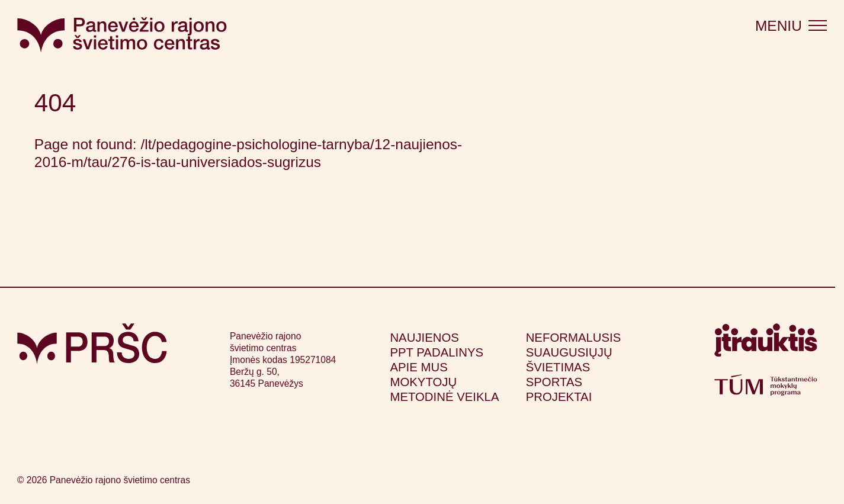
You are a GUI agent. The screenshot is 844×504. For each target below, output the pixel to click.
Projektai (559, 397)
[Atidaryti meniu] (791, 26)
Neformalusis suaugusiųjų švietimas (574, 352)
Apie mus (418, 367)
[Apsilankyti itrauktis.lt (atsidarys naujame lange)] (766, 344)
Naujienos (424, 338)
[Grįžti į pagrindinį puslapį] (92, 344)
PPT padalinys (437, 352)
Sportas (554, 382)
